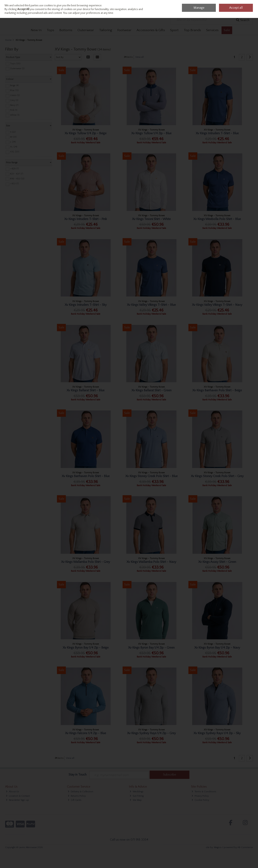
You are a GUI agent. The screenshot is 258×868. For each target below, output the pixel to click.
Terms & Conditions (204, 792)
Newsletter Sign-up (17, 800)
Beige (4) (14, 85)
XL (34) (14, 147)
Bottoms (66, 30)
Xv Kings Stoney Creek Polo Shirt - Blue (151, 476)
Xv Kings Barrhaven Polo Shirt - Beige (217, 390)
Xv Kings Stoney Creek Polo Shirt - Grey (217, 476)
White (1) (15, 115)
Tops (50, 30)
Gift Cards (75, 800)
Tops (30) (15, 63)
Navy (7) (14, 105)
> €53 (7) (14, 184)
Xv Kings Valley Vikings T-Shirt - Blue (151, 305)
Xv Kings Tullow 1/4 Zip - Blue (151, 133)
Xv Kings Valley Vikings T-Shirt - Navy (217, 305)
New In (36, 30)
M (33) (13, 137)
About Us (13, 792)
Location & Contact (18, 796)
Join (17, 7)
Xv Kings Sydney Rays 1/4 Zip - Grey (151, 733)
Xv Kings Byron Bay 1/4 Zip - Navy (217, 648)
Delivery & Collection (81, 792)
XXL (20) (15, 152)
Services (212, 30)
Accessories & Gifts (151, 30)
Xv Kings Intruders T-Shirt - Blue (217, 133)
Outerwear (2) (17, 68)
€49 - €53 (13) (17, 179)
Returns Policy (77, 796)
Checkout (244, 8)
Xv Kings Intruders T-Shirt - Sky (86, 305)
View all (140, 57)
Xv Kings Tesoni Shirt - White (151, 219)
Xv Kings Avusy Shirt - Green (217, 562)
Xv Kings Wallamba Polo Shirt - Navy (151, 562)
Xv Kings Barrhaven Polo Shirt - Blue (86, 476)
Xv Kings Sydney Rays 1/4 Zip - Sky (217, 733)
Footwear (124, 30)
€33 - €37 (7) (17, 174)
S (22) (13, 132)
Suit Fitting (137, 796)
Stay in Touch (78, 775)
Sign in (9, 7)
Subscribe (170, 775)
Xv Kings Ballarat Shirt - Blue (86, 390)
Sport (174, 30)
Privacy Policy (200, 796)
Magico (218, 847)
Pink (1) (14, 110)
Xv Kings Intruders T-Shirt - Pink (86, 219)
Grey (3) (14, 100)
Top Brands (192, 30)
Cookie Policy (200, 800)
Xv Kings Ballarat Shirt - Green (151, 390)
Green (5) (15, 95)
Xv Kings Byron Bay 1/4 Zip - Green (151, 648)
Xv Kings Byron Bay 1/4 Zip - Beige (86, 648)
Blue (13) (14, 90)
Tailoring (106, 30)
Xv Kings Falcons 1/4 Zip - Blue (86, 733)
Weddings (137, 792)
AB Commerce (245, 847)
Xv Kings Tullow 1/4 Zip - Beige (86, 133)
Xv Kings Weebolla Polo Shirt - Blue (217, 219)
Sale (227, 30)
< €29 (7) (14, 169)
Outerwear (86, 30)
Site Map (136, 800)
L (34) (13, 142)
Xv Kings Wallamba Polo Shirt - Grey (86, 562)
